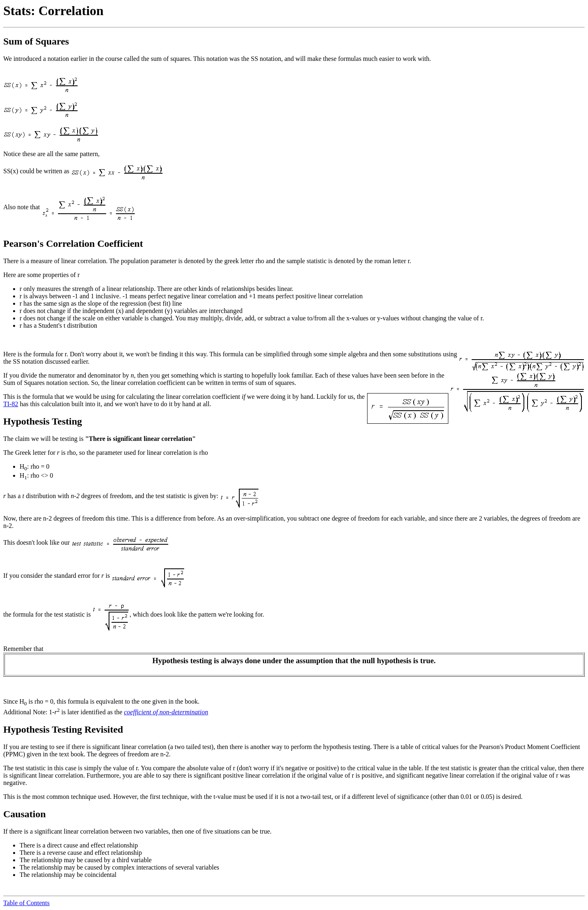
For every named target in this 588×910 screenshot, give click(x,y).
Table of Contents (27, 903)
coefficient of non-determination (166, 712)
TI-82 (11, 404)
